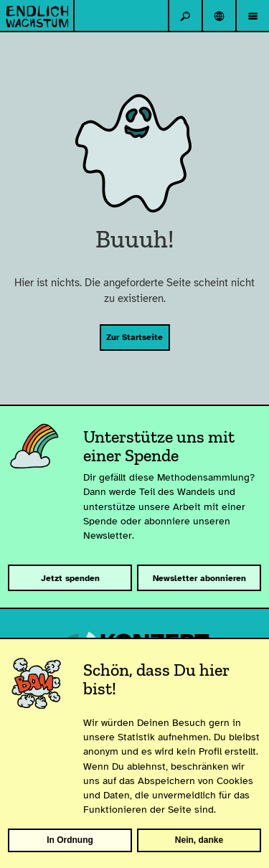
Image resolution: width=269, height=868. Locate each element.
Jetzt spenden (70, 578)
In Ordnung (70, 840)
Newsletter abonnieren (199, 578)
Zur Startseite (134, 337)
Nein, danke (199, 840)
